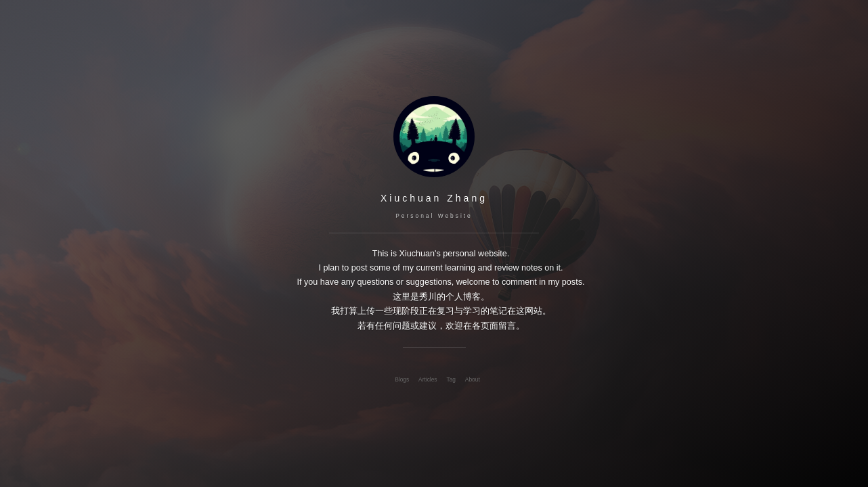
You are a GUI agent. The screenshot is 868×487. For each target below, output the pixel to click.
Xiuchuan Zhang (434, 198)
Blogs (402, 379)
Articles (428, 379)
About (473, 379)
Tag (451, 379)
